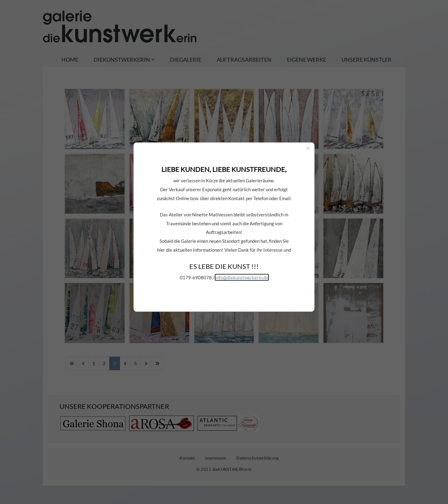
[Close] (308, 127)
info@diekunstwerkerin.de (242, 256)
